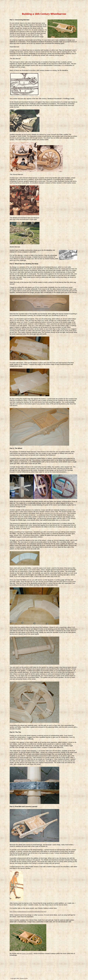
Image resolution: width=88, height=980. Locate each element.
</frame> (44, 5)
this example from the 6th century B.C (54, 513)
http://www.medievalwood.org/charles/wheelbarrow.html (28, 912)
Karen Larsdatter (27, 953)
